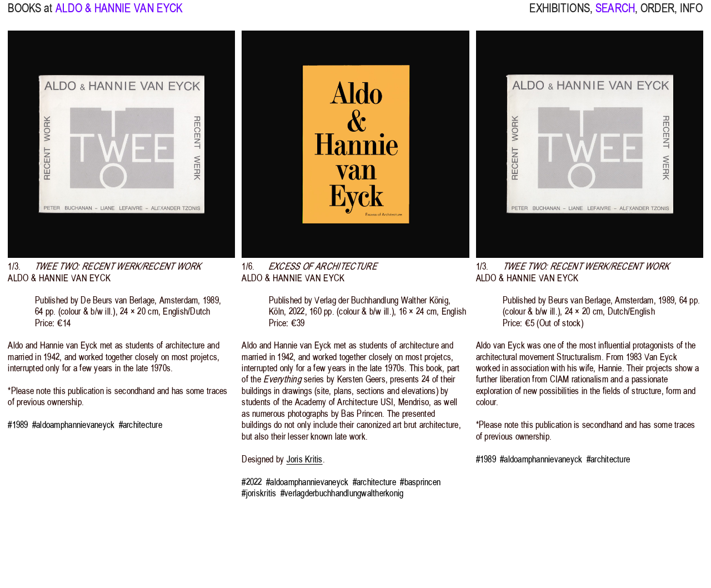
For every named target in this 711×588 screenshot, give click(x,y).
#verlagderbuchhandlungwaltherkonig (342, 493)
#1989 (18, 425)
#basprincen (420, 482)
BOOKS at (30, 14)
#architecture (141, 425)
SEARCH (615, 14)
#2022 (252, 482)
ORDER (657, 14)
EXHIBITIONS (559, 14)
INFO (692, 14)
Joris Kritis (305, 459)
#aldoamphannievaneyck (73, 425)
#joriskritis (259, 493)
